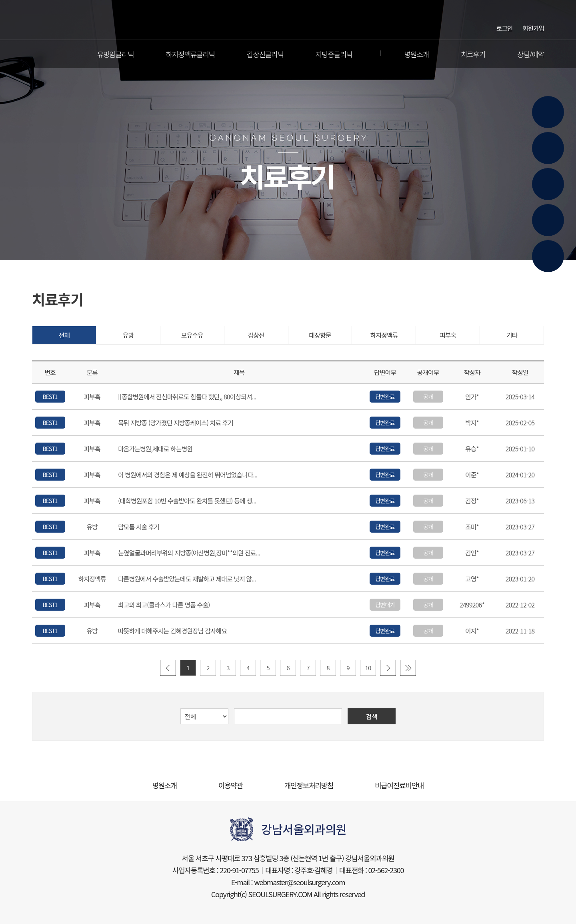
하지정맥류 (384, 335)
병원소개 (417, 54)
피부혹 (448, 335)
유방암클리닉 (116, 54)
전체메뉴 (38, 54)
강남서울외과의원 (288, 20)
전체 (64, 335)
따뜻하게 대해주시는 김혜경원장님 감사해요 (172, 631)
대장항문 (320, 335)
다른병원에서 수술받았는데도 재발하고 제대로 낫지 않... (187, 579)
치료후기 (473, 54)
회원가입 (533, 28)
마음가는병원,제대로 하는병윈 (155, 449)
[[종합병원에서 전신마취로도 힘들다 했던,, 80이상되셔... (187, 397)
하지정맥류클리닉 (190, 54)
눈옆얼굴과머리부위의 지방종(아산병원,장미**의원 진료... (189, 553)
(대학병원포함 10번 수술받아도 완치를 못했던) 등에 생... (187, 501)
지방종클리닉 (334, 54)
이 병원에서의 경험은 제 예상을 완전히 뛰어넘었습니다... (188, 475)
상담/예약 (531, 54)
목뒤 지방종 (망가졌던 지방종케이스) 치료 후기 (176, 423)
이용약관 (231, 785)
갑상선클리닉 (265, 54)
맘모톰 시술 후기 (139, 527)
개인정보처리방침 (309, 785)
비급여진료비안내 (399, 785)
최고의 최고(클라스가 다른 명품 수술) (164, 605)
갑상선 (256, 335)
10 (368, 668)
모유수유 (192, 335)
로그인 (504, 28)
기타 (512, 335)
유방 (128, 335)
